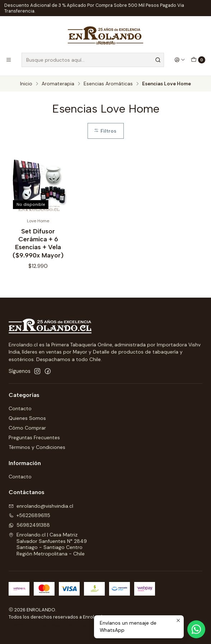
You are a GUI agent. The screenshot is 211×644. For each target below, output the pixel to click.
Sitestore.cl (88, 626)
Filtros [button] (105, 131)
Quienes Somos (27, 418)
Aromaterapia (58, 84)
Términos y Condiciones (37, 447)
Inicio (26, 84)
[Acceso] (180, 60)
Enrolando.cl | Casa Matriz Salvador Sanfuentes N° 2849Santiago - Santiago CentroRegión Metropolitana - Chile (48, 544)
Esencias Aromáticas (108, 84)
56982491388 (29, 525)
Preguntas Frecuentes (34, 437)
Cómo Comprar (27, 428)
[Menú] (9, 60)
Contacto (20, 408)
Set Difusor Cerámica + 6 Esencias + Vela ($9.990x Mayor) (38, 243)
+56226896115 (29, 515)
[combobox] (93, 60)
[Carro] (198, 60)
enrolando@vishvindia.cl (41, 506)
